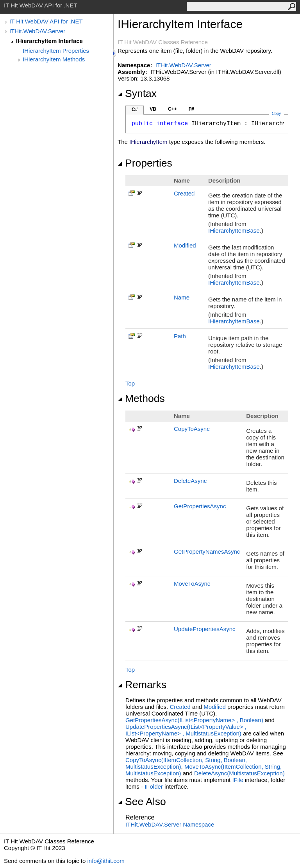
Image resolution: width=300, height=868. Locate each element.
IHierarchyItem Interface (49, 41)
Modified (185, 245)
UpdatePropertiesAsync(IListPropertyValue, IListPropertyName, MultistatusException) (186, 730)
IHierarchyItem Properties (56, 51)
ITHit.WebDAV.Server (37, 31)
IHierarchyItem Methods (54, 59)
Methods (141, 398)
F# (191, 109)
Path (180, 336)
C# (135, 109)
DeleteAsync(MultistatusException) (239, 773)
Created (184, 193)
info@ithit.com (106, 861)
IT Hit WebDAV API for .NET (46, 21)
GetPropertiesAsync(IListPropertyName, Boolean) (194, 720)
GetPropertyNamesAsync (207, 551)
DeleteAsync (190, 481)
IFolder (154, 786)
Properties (145, 163)
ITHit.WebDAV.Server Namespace (170, 824)
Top (130, 383)
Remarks (142, 685)
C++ (172, 109)
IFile (237, 780)
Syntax (137, 93)
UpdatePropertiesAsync (205, 629)
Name (182, 297)
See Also (142, 802)
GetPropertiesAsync (200, 506)
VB (153, 109)
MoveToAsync (192, 584)
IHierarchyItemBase (234, 230)
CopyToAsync (192, 429)
